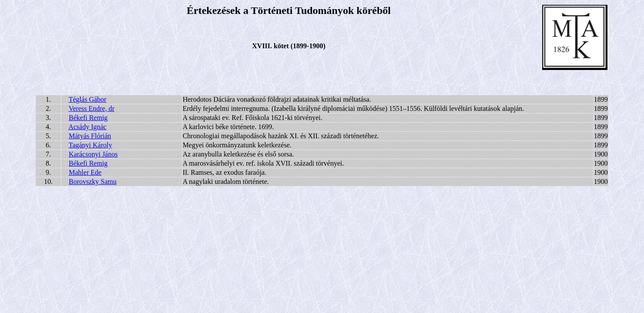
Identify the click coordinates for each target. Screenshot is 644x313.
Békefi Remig (88, 118)
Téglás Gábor (88, 99)
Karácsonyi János (93, 154)
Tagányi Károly (91, 145)
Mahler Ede (85, 172)
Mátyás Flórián (90, 136)
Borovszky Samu (93, 181)
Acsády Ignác (87, 127)
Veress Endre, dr (92, 108)
